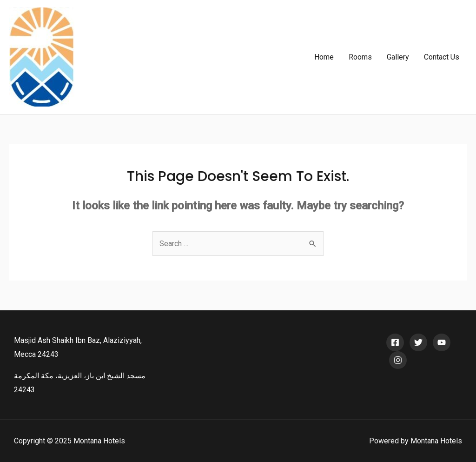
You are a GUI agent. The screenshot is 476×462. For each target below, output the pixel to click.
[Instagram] (398, 360)
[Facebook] (395, 342)
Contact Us (442, 57)
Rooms (360, 57)
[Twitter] (418, 342)
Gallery (398, 57)
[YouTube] (442, 342)
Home (324, 57)
